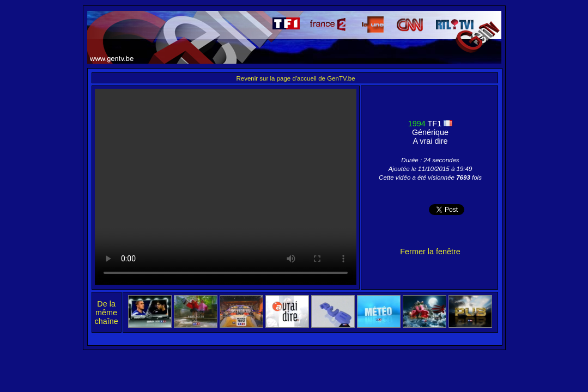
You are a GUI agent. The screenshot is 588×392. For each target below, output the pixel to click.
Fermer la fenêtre (430, 252)
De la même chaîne (107, 313)
